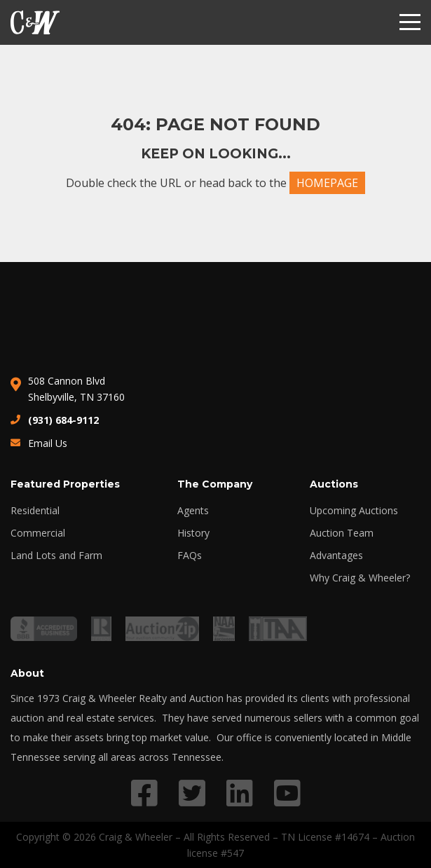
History (193, 533)
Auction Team (342, 533)
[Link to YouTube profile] (287, 793)
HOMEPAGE (327, 183)
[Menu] (410, 22)
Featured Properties (65, 484)
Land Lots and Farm (56, 556)
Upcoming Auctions (354, 511)
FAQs (190, 556)
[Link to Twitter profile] (192, 793)
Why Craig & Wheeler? (360, 578)
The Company (215, 484)
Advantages (336, 556)
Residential (35, 511)
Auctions (334, 484)
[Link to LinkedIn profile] (240, 793)
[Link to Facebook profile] (144, 793)
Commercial (38, 533)
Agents (193, 511)
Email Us (48, 443)
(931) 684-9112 (63, 420)
